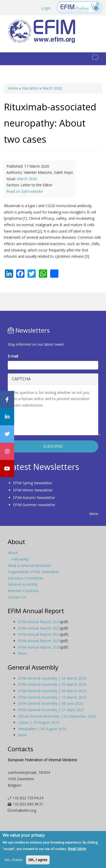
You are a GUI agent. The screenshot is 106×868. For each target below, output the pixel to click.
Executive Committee (25, 578)
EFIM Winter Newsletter (33, 490)
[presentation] (51, 421)
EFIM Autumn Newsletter (34, 498)
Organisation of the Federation (33, 572)
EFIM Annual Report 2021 (39, 641)
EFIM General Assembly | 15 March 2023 (52, 697)
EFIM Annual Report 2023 (39, 628)
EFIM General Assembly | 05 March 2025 (52, 684)
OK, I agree (38, 860)
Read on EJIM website (25, 191)
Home (13, 88)
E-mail (14, 356)
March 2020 (52, 88)
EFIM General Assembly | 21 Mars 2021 (51, 710)
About (13, 553)
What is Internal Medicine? (29, 566)
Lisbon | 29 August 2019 (39, 722)
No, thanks (14, 860)
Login (46, 8)
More (94, 514)
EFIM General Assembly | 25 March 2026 (52, 678)
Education (30, 88)
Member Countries (23, 591)
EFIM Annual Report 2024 (39, 622)
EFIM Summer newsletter (34, 505)
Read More (77, 849)
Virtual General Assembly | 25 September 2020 (57, 716)
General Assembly (23, 584)
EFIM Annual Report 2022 (39, 634)
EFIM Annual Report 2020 (39, 647)
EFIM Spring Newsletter (33, 483)
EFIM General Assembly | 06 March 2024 (52, 691)
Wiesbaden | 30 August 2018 (42, 729)
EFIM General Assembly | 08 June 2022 (51, 703)
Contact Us (17, 597)
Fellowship (20, 559)
